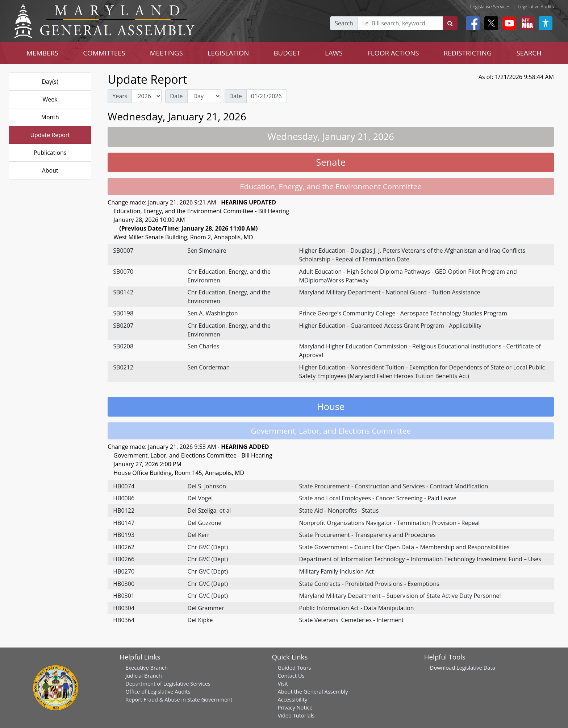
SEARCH (529, 53)
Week (50, 99)
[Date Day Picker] (267, 96)
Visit (283, 683)
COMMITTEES (104, 53)
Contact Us (291, 675)
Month (50, 117)
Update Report (50, 135)
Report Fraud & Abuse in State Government (179, 699)
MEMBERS (42, 53)
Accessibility (292, 699)
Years (120, 96)
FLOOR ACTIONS (393, 53)
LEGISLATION (228, 53)
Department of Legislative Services (168, 683)
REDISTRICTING (468, 53)
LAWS (334, 53)
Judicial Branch (144, 675)
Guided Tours (294, 667)
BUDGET (287, 53)
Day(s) (50, 82)
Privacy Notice (295, 707)
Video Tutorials (296, 715)
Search (344, 23)
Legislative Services (490, 7)
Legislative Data (476, 667)
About (50, 170)
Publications (50, 153)
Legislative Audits (536, 7)
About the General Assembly (313, 691)
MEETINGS (166, 53)
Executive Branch (147, 667)
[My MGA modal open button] (526, 23)
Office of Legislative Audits (158, 691)
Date (176, 96)
